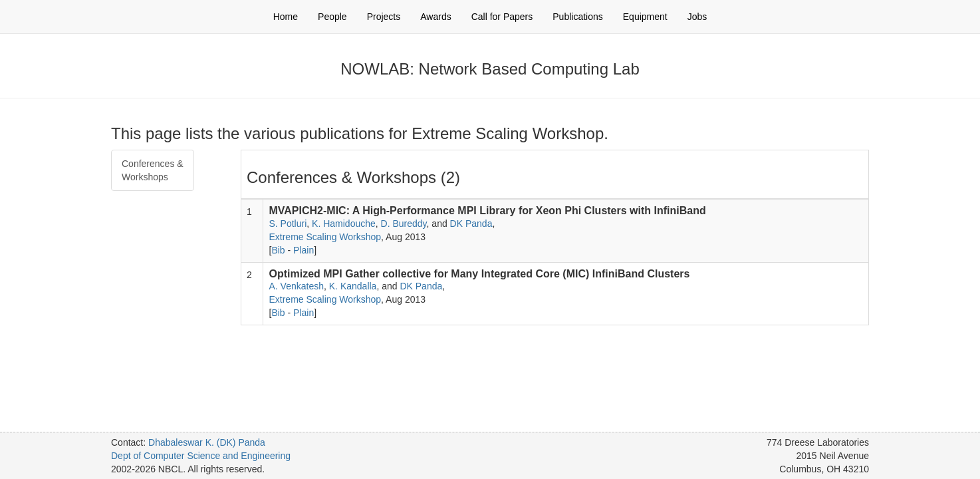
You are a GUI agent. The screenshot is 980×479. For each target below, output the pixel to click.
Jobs (697, 17)
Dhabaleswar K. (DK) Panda (207, 442)
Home (286, 17)
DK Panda (471, 224)
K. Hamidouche (344, 224)
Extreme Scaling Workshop (325, 237)
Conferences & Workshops (153, 170)
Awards (435, 17)
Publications (578, 17)
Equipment (645, 17)
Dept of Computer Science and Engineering (201, 456)
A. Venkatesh (296, 286)
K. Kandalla (353, 286)
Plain (304, 250)
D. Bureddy (404, 224)
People (332, 17)
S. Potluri (288, 224)
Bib (278, 250)
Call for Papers (502, 17)
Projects (384, 17)
